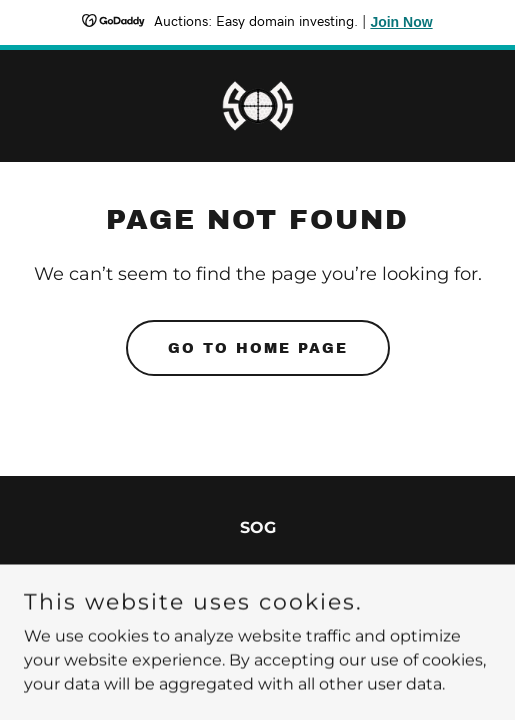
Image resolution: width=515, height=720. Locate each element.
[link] (258, 106)
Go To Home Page (258, 348)
